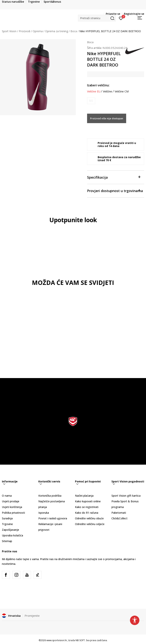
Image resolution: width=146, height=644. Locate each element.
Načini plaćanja (84, 496)
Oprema (38, 31)
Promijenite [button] (32, 616)
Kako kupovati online (88, 501)
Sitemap (7, 541)
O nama (7, 496)
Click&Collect (119, 518)
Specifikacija (114, 177)
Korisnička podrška (50, 496)
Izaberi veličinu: (98, 85)
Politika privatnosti (13, 513)
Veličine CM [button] (122, 91)
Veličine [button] (107, 91)
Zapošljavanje (10, 530)
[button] (97, 18)
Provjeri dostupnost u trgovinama (115, 190)
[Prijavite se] (121, 18)
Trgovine (7, 524)
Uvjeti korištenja (12, 507)
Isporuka (44, 513)
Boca (74, 31)
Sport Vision (9, 31)
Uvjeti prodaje (11, 501)
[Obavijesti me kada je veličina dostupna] (91, 101)
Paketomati (119, 513)
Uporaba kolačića (12, 535)
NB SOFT (80, 640)
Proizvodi (25, 31)
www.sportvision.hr (57, 640)
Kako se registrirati (87, 507)
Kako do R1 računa (87, 513)
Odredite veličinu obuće (89, 518)
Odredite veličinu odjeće (90, 524)
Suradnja (7, 518)
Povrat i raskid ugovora (53, 518)
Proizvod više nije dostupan (107, 118)
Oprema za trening (57, 31)
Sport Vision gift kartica (126, 496)
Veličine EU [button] (94, 91)
